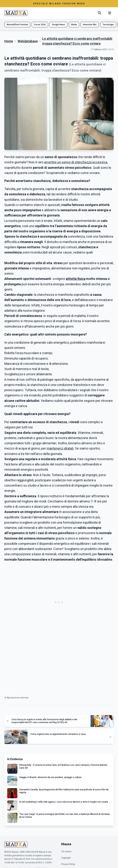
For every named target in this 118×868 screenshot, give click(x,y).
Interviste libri (90, 25)
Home (9, 41)
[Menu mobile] (110, 13)
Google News (58, 25)
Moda (74, 25)
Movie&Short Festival (17, 25)
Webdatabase (28, 41)
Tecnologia (108, 25)
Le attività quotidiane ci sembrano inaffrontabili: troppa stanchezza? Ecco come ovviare (77, 41)
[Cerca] (100, 13)
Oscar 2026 (40, 25)
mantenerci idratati (60, 448)
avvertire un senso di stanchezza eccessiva (76, 162)
